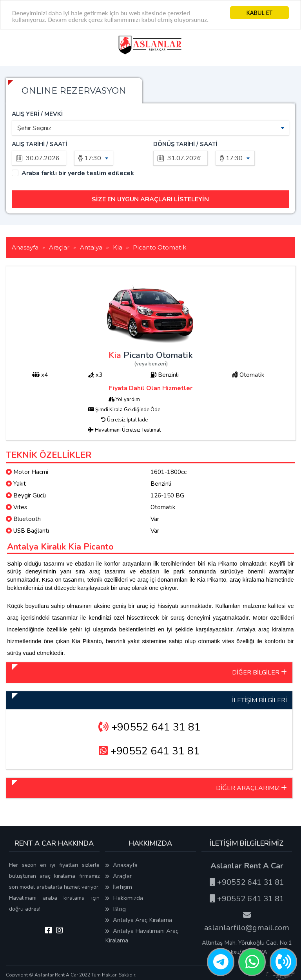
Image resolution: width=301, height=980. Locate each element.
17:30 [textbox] (93, 158)
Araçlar (118, 876)
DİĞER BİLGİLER (259, 673)
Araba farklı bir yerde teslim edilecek (78, 173)
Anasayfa (121, 865)
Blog (115, 909)
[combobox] (150, 128)
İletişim (119, 887)
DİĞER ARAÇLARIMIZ (251, 788)
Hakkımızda (124, 898)
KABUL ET (259, 13)
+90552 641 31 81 (150, 727)
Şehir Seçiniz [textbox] (34, 128)
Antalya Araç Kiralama (139, 920)
